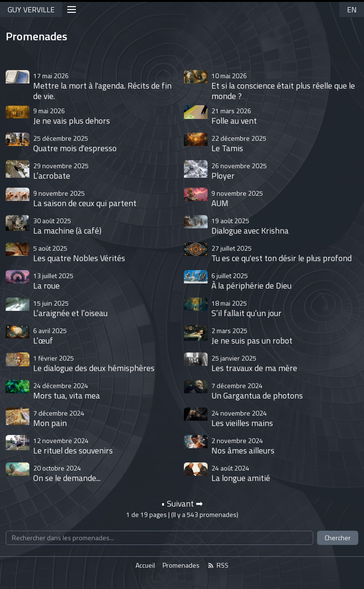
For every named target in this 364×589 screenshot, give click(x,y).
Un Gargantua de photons (257, 391)
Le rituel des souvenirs (73, 446)
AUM (237, 198)
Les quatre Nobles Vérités (79, 253)
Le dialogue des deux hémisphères (94, 363)
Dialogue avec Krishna (250, 226)
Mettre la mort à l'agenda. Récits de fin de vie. (102, 86)
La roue (53, 281)
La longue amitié (241, 473)
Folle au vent (234, 116)
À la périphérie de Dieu (251, 281)
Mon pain (59, 418)
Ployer (239, 171)
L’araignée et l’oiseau (70, 308)
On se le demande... (67, 473)
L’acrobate (61, 171)
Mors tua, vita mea (67, 391)
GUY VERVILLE (31, 9)
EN (352, 9)
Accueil (145, 565)
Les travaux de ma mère (254, 363)
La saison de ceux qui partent (85, 198)
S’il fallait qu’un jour (246, 308)
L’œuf (50, 336)
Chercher (338, 538)
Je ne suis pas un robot (252, 336)
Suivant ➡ (185, 503)
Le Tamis (239, 143)
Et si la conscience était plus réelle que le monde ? (283, 86)
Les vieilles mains (242, 418)
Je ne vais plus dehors (72, 116)
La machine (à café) (67, 226)
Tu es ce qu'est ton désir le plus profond (282, 253)
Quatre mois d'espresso (75, 143)
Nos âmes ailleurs (243, 446)
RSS (218, 565)
